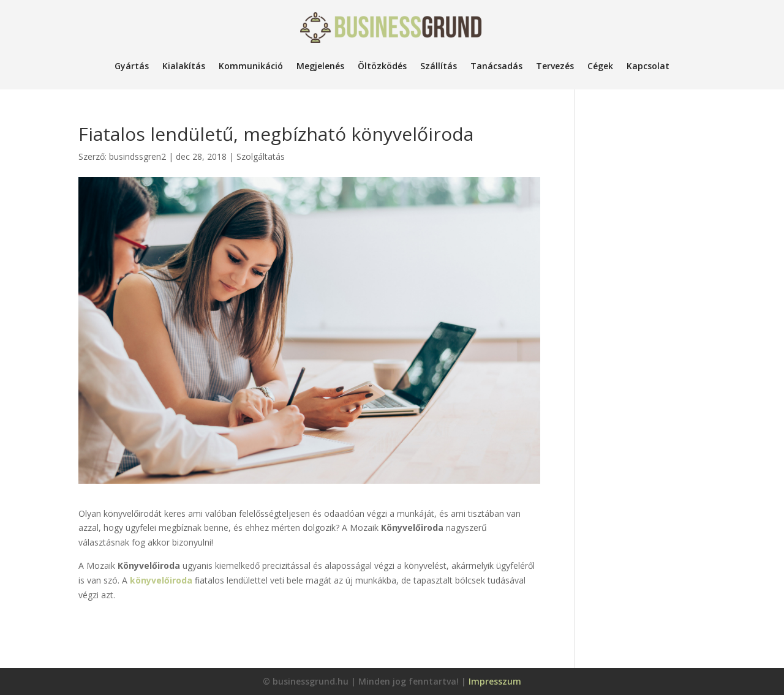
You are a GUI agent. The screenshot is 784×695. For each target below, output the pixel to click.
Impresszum (495, 681)
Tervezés (555, 66)
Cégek (600, 66)
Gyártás (132, 66)
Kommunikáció (251, 66)
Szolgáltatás (261, 156)
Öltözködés (382, 66)
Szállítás (439, 66)
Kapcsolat (648, 66)
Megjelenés (320, 66)
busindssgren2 (138, 156)
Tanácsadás (496, 66)
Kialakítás (184, 66)
